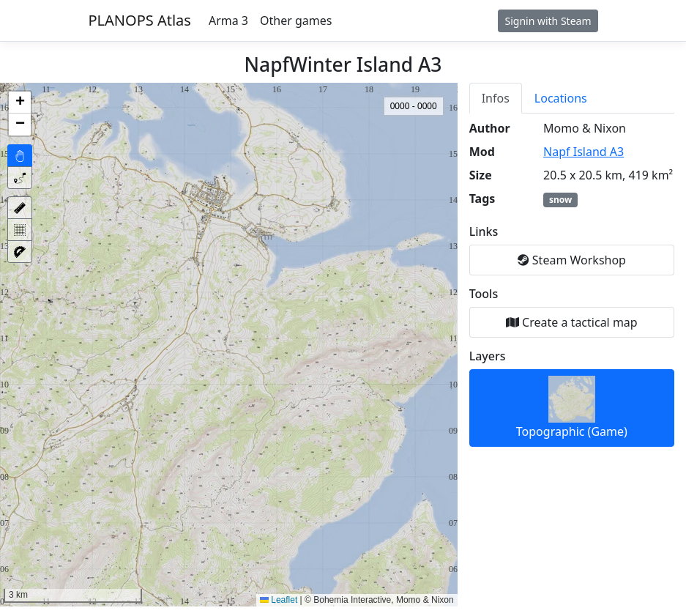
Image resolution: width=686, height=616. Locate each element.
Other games (296, 21)
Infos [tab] (496, 98)
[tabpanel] (572, 283)
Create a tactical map (572, 322)
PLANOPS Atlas (140, 20)
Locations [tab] (561, 98)
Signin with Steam (548, 21)
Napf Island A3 (584, 152)
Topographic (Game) (572, 408)
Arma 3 (228, 21)
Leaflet (279, 600)
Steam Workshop (572, 260)
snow (560, 200)
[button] (20, 103)
